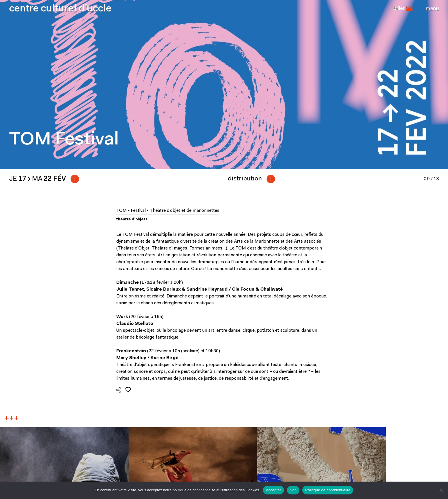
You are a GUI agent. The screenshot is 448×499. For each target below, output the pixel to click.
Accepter (273, 490)
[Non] (441, 490)
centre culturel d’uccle (60, 9)
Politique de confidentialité (328, 490)
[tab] (46, 179)
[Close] (432, 9)
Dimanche (128, 283)
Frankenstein (131, 351)
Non (293, 490)
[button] (403, 9)
